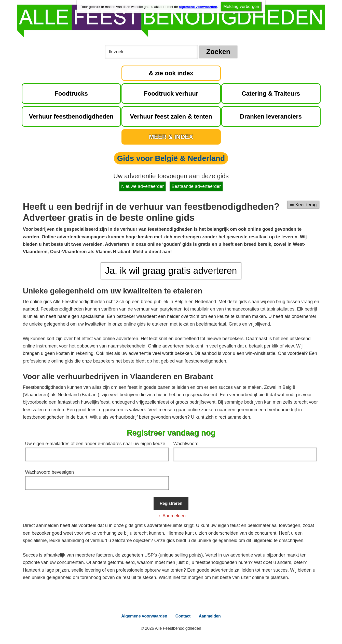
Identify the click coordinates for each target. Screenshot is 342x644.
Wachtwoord (186, 444)
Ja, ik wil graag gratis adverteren (171, 271)
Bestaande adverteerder (196, 186)
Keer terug (306, 205)
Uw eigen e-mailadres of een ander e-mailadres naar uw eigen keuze (95, 444)
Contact (183, 616)
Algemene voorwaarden (144, 616)
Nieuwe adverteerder (142, 186)
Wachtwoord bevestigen (50, 472)
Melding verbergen (241, 7)
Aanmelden (174, 516)
